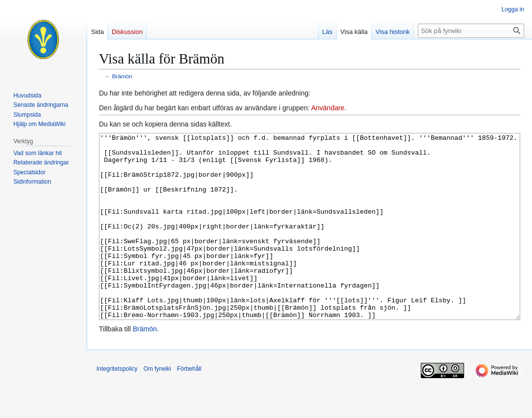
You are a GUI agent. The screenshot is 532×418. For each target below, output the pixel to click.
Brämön (122, 76)
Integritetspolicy (117, 406)
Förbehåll (189, 406)
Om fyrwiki (157, 406)
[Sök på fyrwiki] (471, 31)
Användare (328, 108)
